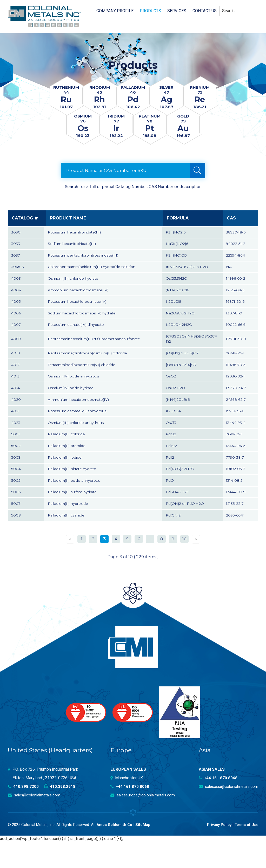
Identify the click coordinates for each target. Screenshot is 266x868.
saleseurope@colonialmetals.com (144, 821)
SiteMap (144, 851)
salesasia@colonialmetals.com (227, 813)
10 (185, 565)
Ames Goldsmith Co (115, 851)
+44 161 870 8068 (130, 813)
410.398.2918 (60, 813)
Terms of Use (246, 851)
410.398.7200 (23, 813)
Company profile (115, 11)
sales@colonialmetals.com (35, 821)
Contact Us (205, 11)
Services (177, 11)
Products (150, 11)
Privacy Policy (218, 851)
